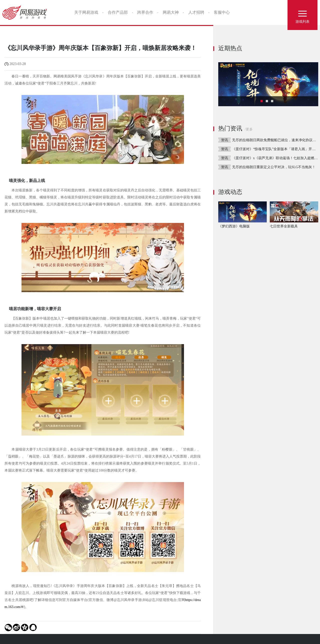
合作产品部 (118, 12)
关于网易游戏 (86, 12)
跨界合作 (145, 12)
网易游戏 (26, 12)
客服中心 (222, 12)
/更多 (249, 129)
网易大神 (171, 12)
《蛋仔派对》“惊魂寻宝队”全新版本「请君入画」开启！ (275, 149)
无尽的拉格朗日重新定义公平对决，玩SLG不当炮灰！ (274, 167)
